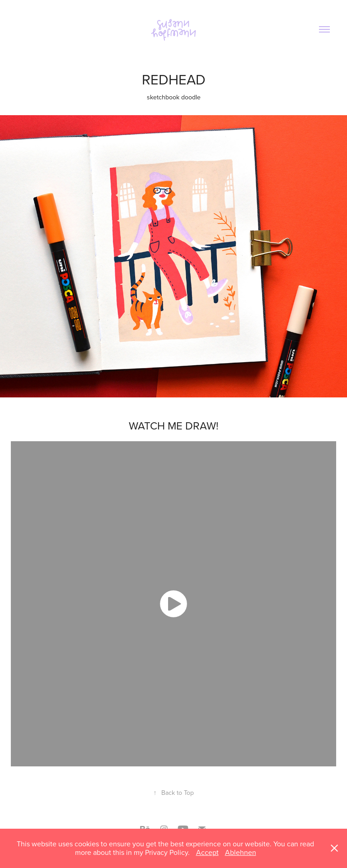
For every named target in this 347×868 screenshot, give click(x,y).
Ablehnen (241, 852)
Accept (207, 852)
